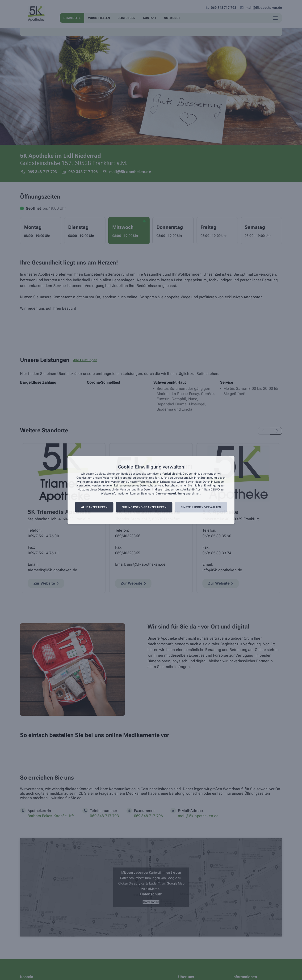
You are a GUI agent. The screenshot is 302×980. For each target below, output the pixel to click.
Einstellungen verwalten (201, 507)
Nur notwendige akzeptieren (144, 507)
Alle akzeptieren (94, 507)
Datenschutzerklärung (170, 494)
